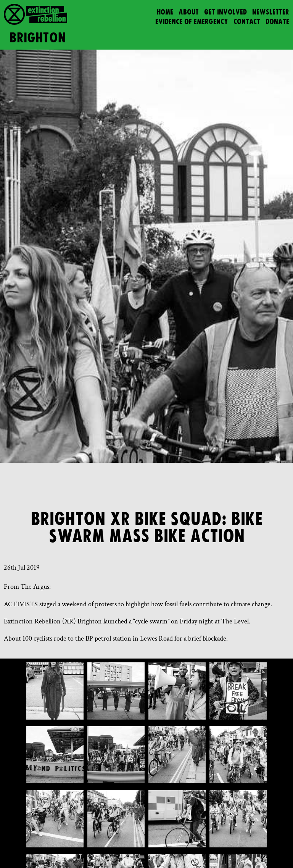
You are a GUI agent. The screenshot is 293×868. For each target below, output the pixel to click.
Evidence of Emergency (192, 22)
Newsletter (271, 12)
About (189, 12)
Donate (277, 22)
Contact (247, 22)
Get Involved (225, 12)
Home (165, 12)
